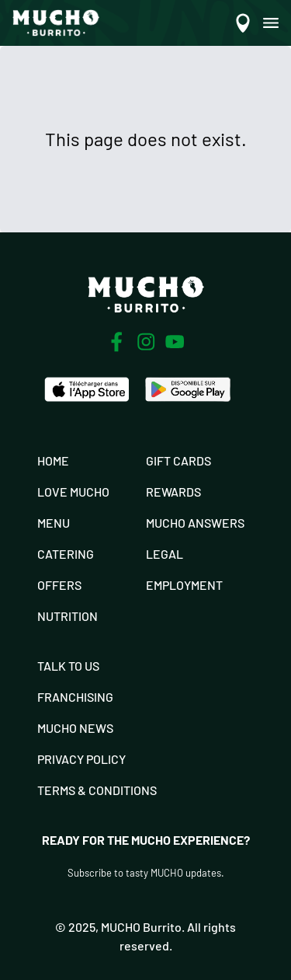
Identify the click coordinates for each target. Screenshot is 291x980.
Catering (66, 554)
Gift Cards (178, 460)
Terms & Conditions (97, 790)
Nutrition (68, 616)
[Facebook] (116, 342)
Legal (165, 554)
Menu (54, 523)
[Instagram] (146, 342)
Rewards (173, 492)
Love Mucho (73, 492)
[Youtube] (175, 342)
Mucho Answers (195, 523)
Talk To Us (68, 666)
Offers (59, 585)
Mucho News (75, 728)
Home (53, 460)
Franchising (75, 697)
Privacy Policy (81, 759)
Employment (184, 585)
